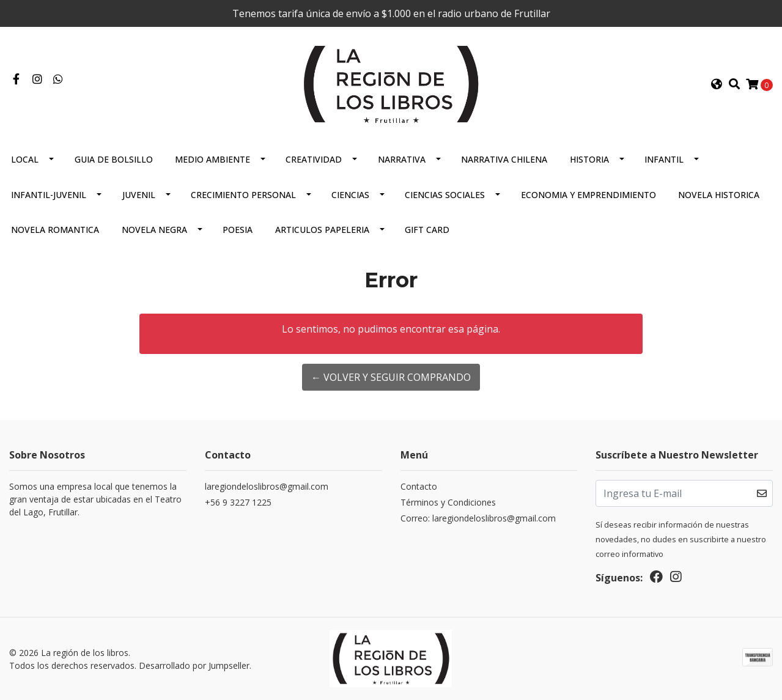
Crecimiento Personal (243, 195)
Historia (589, 159)
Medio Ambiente (212, 159)
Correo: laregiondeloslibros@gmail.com (478, 518)
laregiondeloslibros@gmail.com (267, 486)
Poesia (238, 230)
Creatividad (314, 159)
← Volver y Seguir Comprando (391, 377)
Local (25, 159)
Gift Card (427, 230)
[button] (717, 84)
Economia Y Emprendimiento (588, 195)
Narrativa (402, 159)
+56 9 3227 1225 (238, 502)
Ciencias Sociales (445, 195)
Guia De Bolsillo (114, 159)
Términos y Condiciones (448, 502)
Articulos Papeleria (322, 230)
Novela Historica (719, 195)
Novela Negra (154, 230)
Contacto (419, 486)
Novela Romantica (55, 230)
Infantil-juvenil (49, 195)
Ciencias (350, 195)
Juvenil (139, 195)
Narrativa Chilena (504, 159)
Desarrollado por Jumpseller (194, 665)
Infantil (664, 159)
